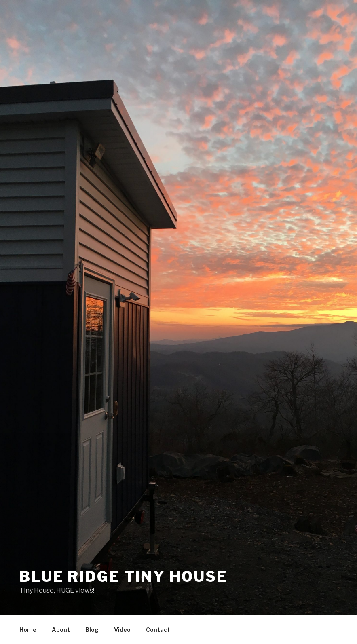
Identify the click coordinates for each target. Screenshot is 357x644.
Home (28, 630)
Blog (92, 630)
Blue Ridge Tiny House (123, 576)
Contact (158, 630)
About (61, 630)
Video (122, 630)
